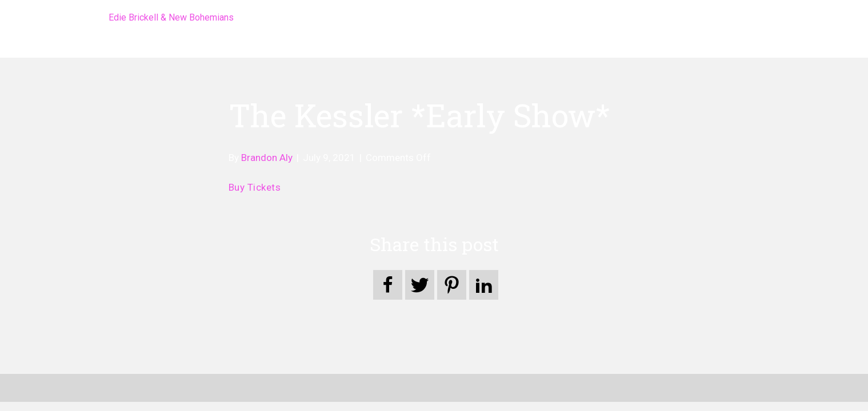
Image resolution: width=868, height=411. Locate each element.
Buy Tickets (255, 187)
